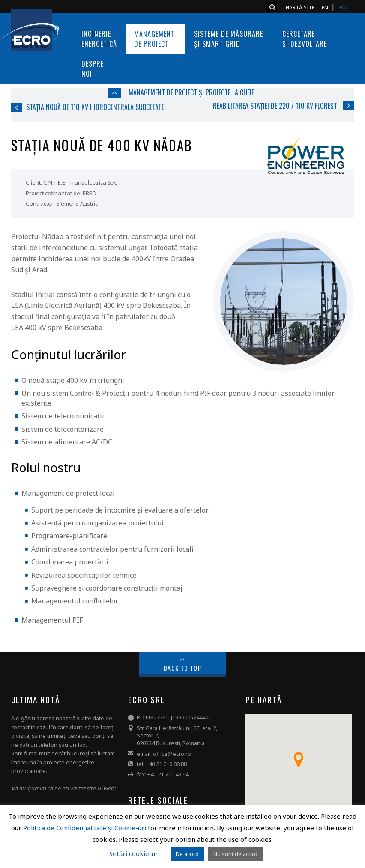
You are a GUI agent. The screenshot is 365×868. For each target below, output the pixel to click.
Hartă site (300, 7)
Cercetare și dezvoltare (305, 39)
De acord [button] (187, 854)
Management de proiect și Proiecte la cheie (191, 92)
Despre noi (93, 69)
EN (325, 7)
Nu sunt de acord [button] (235, 854)
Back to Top (183, 668)
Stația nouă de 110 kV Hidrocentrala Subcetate (95, 107)
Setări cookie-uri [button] (135, 853)
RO (343, 7)
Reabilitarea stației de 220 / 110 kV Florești (276, 106)
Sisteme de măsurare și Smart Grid (230, 39)
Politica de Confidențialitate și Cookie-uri (85, 828)
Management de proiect (156, 39)
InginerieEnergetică (99, 39)
